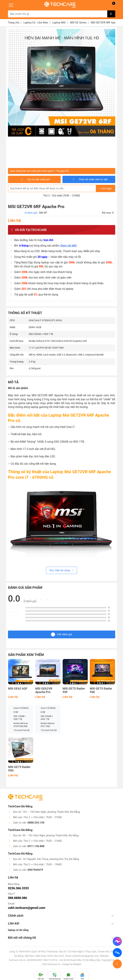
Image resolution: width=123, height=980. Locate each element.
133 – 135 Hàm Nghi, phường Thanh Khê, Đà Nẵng (51, 812)
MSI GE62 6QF (18, 689)
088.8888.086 (17, 898)
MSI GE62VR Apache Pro (44, 690)
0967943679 (35, 870)
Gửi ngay (106, 188)
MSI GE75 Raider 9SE (101, 690)
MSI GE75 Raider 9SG (19, 769)
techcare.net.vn (17, 960)
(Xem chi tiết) (68, 246)
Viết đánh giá (61, 634)
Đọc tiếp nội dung (61, 570)
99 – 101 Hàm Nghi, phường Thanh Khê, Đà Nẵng (51, 835)
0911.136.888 (36, 846)
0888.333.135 (36, 823)
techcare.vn (54, 964)
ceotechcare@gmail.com (85, 956)
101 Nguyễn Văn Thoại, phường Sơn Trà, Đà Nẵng (51, 859)
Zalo (117, 953)
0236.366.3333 (18, 888)
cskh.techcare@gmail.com (27, 908)
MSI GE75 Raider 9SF (74, 690)
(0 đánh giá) (31, 213)
